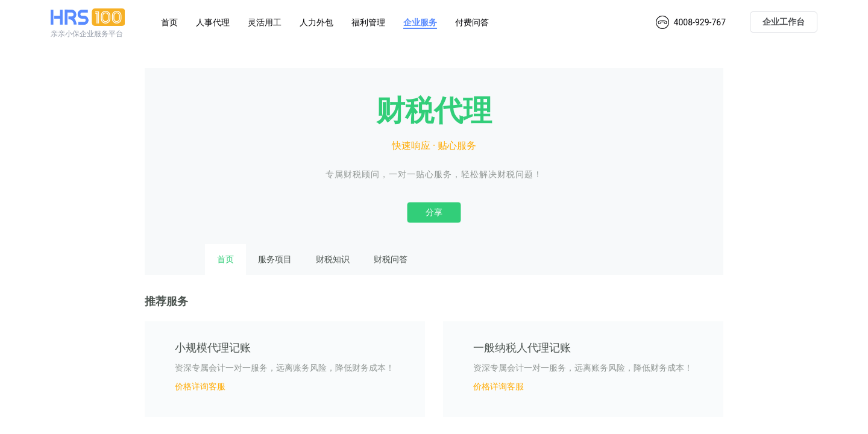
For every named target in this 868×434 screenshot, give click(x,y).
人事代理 (213, 22)
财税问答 (391, 259)
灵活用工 (265, 22)
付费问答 (472, 22)
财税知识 (333, 259)
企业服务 (420, 22)
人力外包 (316, 22)
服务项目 (275, 259)
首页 (169, 22)
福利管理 (368, 22)
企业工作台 (784, 22)
